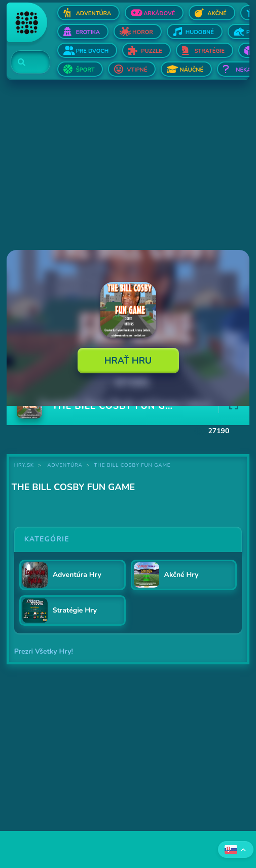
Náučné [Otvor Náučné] (191, 70)
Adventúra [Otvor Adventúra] (94, 13)
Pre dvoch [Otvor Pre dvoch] (93, 51)
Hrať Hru (128, 361)
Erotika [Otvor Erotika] (88, 32)
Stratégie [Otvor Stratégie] (210, 51)
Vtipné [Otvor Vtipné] (137, 70)
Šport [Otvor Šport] (85, 70)
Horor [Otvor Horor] (143, 32)
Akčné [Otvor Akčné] (217, 13)
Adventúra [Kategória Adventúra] (65, 465)
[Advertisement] (128, 166)
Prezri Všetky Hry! (44, 651)
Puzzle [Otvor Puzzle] (151, 51)
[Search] (25, 62)
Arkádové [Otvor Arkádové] (159, 13)
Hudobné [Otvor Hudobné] (200, 32)
